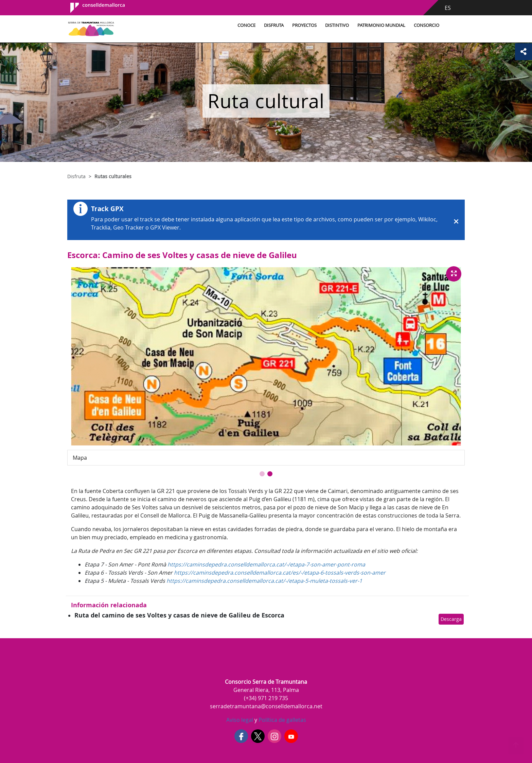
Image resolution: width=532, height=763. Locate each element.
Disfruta (274, 25)
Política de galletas (282, 720)
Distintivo (337, 25)
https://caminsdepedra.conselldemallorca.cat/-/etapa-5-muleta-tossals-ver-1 (264, 581)
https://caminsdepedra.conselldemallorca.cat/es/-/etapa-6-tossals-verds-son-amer (280, 573)
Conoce (246, 25)
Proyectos (304, 25)
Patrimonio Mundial (381, 25)
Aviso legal (240, 720)
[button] (262, 474)
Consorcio (427, 25)
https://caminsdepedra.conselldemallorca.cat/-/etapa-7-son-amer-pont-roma (266, 564)
